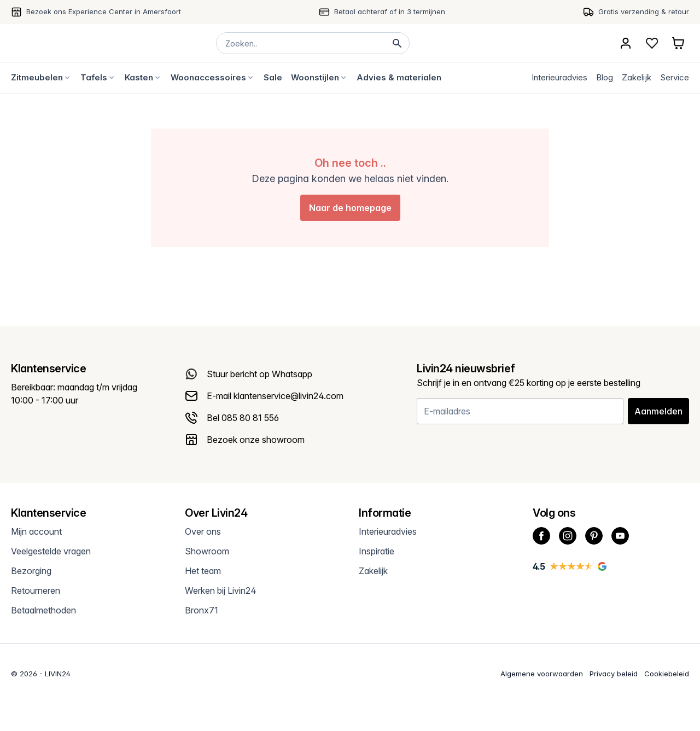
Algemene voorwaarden (542, 674)
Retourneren (36, 590)
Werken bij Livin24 (221, 590)
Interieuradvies (559, 77)
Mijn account (36, 531)
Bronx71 (202, 610)
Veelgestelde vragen (51, 551)
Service (675, 77)
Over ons (203, 531)
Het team (203, 571)
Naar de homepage (350, 208)
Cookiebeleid (667, 674)
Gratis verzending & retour (644, 11)
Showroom (207, 551)
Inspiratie (377, 551)
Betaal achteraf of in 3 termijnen (390, 11)
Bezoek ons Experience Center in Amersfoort (104, 11)
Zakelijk (637, 77)
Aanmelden (658, 411)
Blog (605, 77)
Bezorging (31, 571)
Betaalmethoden (43, 610)
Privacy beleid (614, 674)
